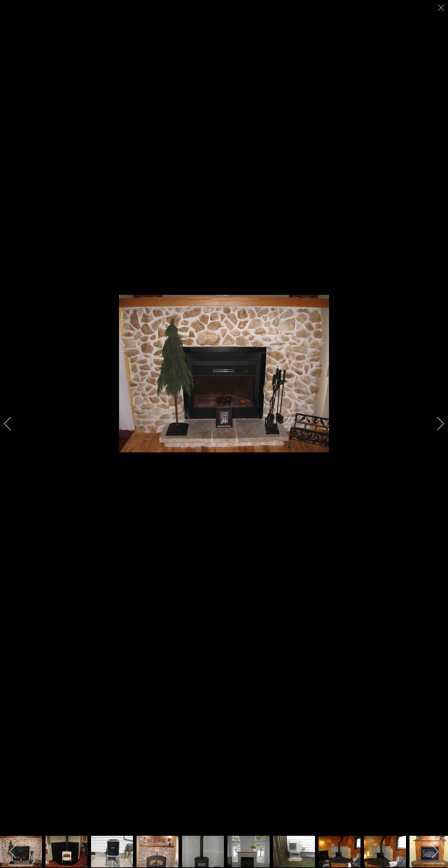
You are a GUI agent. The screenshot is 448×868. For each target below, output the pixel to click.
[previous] (12, 424)
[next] (436, 424)
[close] (442, 8)
